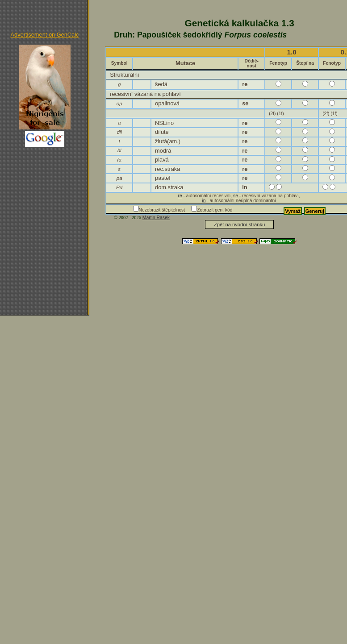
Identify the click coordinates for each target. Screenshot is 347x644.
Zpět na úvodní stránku (239, 224)
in (204, 201)
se (236, 196)
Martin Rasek (156, 218)
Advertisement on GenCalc (45, 35)
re (180, 196)
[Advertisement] (45, 191)
